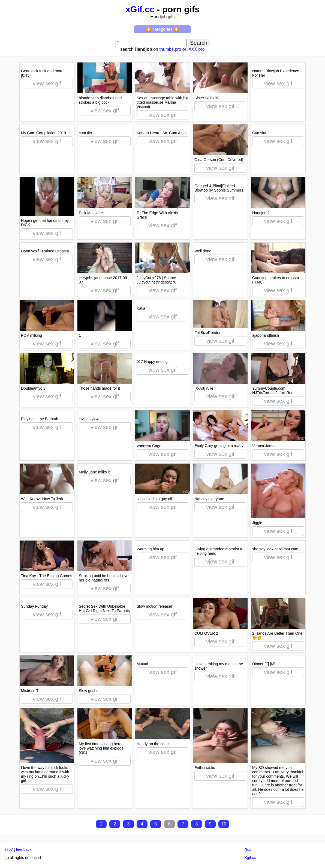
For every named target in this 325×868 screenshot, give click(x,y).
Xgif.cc (250, 858)
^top (248, 849)
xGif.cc (140, 9)
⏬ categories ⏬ (163, 29)
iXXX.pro (196, 49)
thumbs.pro (170, 49)
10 (224, 824)
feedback (24, 849)
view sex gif (47, 83)
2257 (9, 849)
